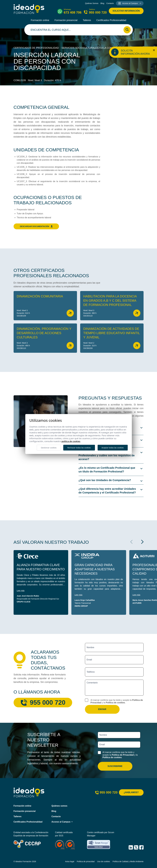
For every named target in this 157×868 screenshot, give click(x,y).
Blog (102, 3)
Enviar (102, 709)
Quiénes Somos (92, 3)
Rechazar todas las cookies (79, 448)
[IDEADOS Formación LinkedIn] (131, 847)
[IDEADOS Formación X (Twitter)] (136, 847)
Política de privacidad (86, 861)
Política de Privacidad (123, 755)
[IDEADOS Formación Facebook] (141, 847)
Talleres (87, 20)
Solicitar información (126, 11)
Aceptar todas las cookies (113, 448)
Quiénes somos (59, 806)
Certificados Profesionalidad (111, 20)
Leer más (21, 591)
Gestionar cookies (49, 448)
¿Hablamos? (131, 792)
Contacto (110, 3)
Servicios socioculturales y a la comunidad (92, 48)
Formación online (40, 20)
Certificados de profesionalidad (36, 48)
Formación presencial (66, 20)
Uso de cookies (104, 861)
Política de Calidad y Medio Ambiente (128, 861)
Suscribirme (115, 766)
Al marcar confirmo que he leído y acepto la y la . (117, 701)
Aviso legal (70, 861)
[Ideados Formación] (29, 9)
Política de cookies (115, 703)
